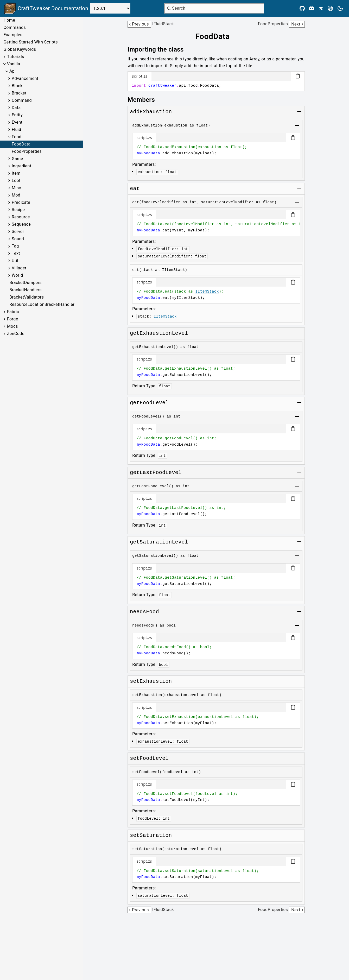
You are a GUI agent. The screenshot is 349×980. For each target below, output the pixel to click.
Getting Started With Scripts (30, 42)
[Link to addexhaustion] (151, 112)
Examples (13, 35)
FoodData (21, 144)
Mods (12, 326)
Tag (15, 246)
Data (16, 108)
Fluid (16, 129)
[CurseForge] (321, 8)
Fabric (13, 312)
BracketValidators (27, 297)
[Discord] (312, 8)
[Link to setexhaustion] (151, 681)
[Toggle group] (299, 111)
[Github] (302, 8)
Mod (16, 195)
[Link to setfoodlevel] (149, 758)
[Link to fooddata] (216, 36)
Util (15, 261)
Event (17, 122)
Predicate (21, 202)
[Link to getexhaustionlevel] (159, 333)
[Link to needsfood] (144, 612)
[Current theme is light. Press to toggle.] (340, 8)
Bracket (19, 93)
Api (13, 71)
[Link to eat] (135, 189)
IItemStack (207, 292)
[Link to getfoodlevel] (149, 403)
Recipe (18, 210)
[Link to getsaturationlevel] (159, 542)
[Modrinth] (330, 8)
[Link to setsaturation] (151, 836)
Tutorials (16, 57)
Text (16, 253)
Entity (17, 115)
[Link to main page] (46, 8)
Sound (18, 239)
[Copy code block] (298, 76)
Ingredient (21, 166)
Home (9, 20)
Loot (16, 181)
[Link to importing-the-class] (159, 49)
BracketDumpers (26, 283)
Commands (15, 27)
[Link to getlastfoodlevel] (156, 473)
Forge (13, 319)
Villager (19, 268)
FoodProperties (27, 151)
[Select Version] (110, 8)
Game (17, 159)
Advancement (25, 78)
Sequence (21, 224)
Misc (16, 188)
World (17, 275)
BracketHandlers (26, 290)
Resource (21, 217)
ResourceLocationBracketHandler (42, 304)
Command (22, 100)
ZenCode (16, 334)
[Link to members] (145, 100)
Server (18, 232)
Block (17, 86)
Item (16, 173)
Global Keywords (20, 49)
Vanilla (14, 64)
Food (17, 137)
